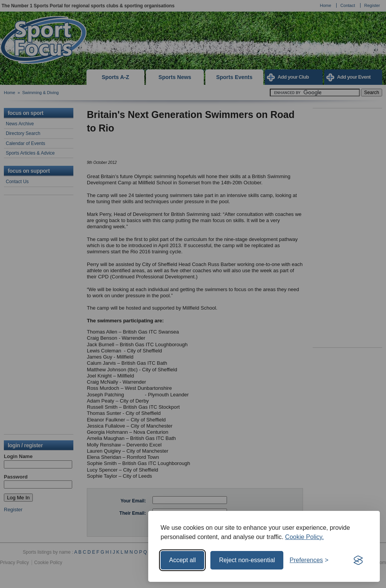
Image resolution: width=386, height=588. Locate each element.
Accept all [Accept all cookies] (182, 560)
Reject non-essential (247, 560)
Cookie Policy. (305, 537)
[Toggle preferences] (309, 560)
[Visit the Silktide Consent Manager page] (358, 560)
